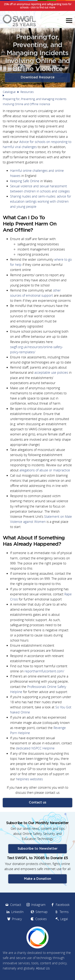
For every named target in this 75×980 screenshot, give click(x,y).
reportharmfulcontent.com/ (44, 671)
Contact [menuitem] (16, 917)
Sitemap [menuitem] (42, 925)
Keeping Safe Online (25, 181)
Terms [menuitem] (64, 925)
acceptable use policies (51, 373)
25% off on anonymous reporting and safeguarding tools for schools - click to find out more (38, 6)
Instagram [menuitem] (38, 917)
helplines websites (29, 779)
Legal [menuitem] (64, 932)
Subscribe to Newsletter (38, 862)
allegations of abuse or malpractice (45, 470)
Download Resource (37, 77)
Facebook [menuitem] (63, 917)
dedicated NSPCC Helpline (35, 748)
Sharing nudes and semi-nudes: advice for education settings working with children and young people (41, 201)
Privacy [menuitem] (17, 932)
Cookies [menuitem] (41, 932)
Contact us (38, 803)
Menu (69, 20)
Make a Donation (37, 892)
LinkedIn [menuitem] (17, 925)
